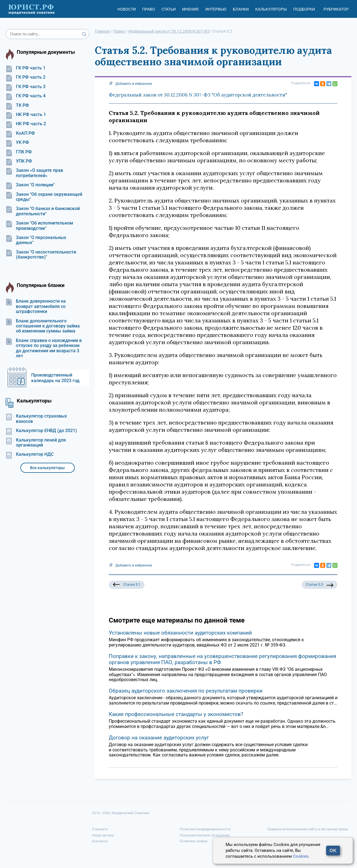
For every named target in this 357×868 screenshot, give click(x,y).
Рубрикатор (336, 9)
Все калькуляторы (47, 468)
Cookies (301, 856)
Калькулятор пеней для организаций (36, 443)
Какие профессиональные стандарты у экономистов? (176, 714)
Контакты (100, 841)
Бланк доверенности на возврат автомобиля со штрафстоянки (36, 306)
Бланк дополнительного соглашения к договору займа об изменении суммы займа (43, 326)
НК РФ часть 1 (26, 115)
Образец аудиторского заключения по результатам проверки (186, 691)
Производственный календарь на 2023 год (55, 378)
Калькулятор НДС (30, 454)
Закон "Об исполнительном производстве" (39, 226)
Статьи (169, 9)
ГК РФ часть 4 (26, 96)
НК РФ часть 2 (26, 124)
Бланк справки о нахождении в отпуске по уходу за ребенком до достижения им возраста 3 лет (44, 348)
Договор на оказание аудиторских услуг (159, 738)
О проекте (100, 829)
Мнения (190, 9)
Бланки (241, 9)
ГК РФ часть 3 (26, 87)
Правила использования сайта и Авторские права (308, 829)
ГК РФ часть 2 (26, 77)
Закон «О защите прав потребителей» (34, 173)
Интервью (216, 9)
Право (149, 9)
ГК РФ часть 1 (26, 68)
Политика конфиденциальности (205, 829)
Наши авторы (103, 835)
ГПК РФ (19, 152)
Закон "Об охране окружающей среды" (44, 197)
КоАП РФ (20, 133)
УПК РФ (19, 161)
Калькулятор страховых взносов (36, 419)
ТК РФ (17, 105)
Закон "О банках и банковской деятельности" (43, 211)
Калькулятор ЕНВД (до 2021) (41, 431)
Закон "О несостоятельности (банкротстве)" (41, 255)
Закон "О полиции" (30, 185)
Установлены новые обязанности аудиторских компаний (180, 633)
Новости (127, 9)
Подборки (304, 9)
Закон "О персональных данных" (36, 240)
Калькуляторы (271, 9)
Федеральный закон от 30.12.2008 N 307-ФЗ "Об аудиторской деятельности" (198, 95)
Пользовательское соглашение (205, 835)
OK (333, 851)
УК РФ (17, 143)
